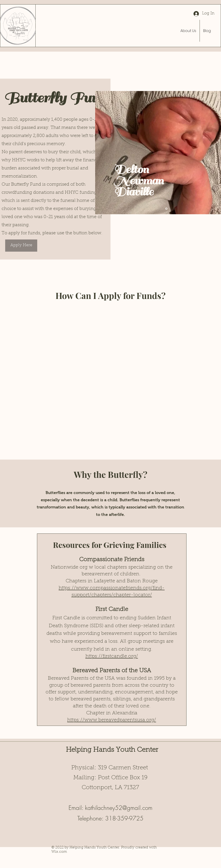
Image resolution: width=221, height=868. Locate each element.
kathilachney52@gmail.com (119, 808)
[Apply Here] (21, 246)
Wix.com (59, 852)
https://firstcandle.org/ (112, 656)
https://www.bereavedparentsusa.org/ (112, 720)
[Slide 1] (166, 209)
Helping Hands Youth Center (112, 750)
